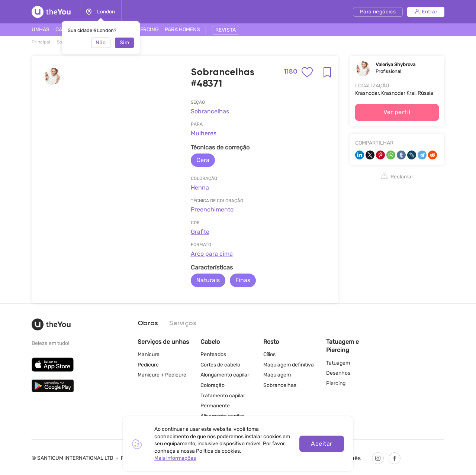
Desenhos (338, 373)
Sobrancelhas (210, 111)
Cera (203, 160)
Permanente (215, 406)
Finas (243, 280)
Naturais (208, 280)
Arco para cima (212, 254)
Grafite (200, 232)
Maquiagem (277, 375)
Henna (200, 188)
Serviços (183, 323)
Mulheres (204, 133)
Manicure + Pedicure (162, 375)
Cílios (269, 354)
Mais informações (175, 458)
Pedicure (148, 365)
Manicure (149, 354)
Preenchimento (212, 209)
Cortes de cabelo (220, 365)
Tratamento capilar (223, 396)
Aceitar (321, 444)
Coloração (213, 385)
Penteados (213, 354)
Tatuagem (338, 363)
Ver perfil (397, 112)
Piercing (336, 383)
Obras (148, 323)
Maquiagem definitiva (289, 365)
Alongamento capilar (225, 375)
